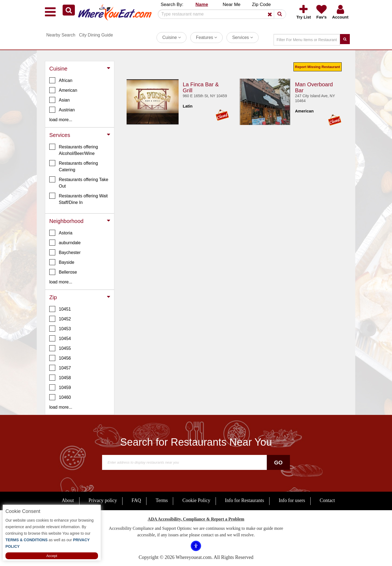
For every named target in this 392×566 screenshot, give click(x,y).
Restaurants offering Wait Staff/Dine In (79, 199)
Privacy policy (103, 500)
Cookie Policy (196, 500)
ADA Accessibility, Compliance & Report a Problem (196, 519)
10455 (60, 348)
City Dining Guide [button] (96, 35)
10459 (60, 387)
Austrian (62, 110)
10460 (60, 397)
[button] (69, 10)
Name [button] (202, 4)
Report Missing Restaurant (318, 67)
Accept (52, 556)
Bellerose (63, 272)
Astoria (61, 233)
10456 (60, 358)
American (63, 90)
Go (278, 463)
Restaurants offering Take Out (79, 182)
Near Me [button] (232, 4)
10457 (60, 368)
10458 (60, 378)
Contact (327, 500)
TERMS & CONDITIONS (27, 540)
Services (243, 37)
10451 (60, 309)
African (61, 80)
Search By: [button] (172, 4)
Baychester (65, 252)
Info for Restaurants (244, 500)
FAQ (136, 500)
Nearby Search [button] (61, 35)
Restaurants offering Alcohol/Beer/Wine (74, 150)
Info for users (292, 500)
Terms (162, 500)
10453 (60, 329)
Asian (59, 100)
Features (207, 37)
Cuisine (171, 37)
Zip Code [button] (261, 4)
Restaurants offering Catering (74, 166)
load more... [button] (61, 120)
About (68, 500)
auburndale (65, 243)
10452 (60, 319)
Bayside (62, 262)
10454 (60, 338)
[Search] (220, 14)
